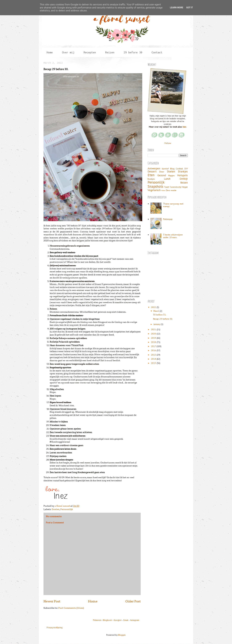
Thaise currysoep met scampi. (173, 205)
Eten (151, 175)
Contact (157, 52)
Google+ (118, 620)
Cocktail (179, 169)
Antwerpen (154, 168)
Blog (172, 169)
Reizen (110, 52)
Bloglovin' (107, 620)
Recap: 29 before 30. (163, 319)
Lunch (167, 179)
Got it (190, 8)
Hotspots (182, 175)
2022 (154, 307)
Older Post (133, 601)
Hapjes (171, 176)
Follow (168, 143)
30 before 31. (160, 315)
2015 (154, 355)
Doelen (56, 509)
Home (50, 52)
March (157, 311)
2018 (154, 342)
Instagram (135, 620)
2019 (154, 338)
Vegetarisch (154, 190)
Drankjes (183, 172)
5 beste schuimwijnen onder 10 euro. (173, 236)
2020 (154, 334)
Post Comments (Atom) (71, 608)
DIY (186, 169)
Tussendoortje (176, 187)
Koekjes (151, 179)
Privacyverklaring (55, 628)
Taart (167, 187)
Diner (162, 172)
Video (163, 190)
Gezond (162, 175)
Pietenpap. (168, 219)
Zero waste (171, 190)
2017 (154, 346)
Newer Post (52, 601)
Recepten (90, 52)
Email (126, 620)
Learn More (176, 8)
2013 (154, 363)
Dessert (152, 172)
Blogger (122, 635)
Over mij (68, 52)
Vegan (185, 187)
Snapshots (155, 186)
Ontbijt (184, 179)
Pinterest (97, 620)
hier (184, 127)
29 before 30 (133, 52)
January (157, 324)
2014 (154, 359)
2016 (154, 350)
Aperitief (165, 169)
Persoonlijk (67, 509)
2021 (154, 329)
